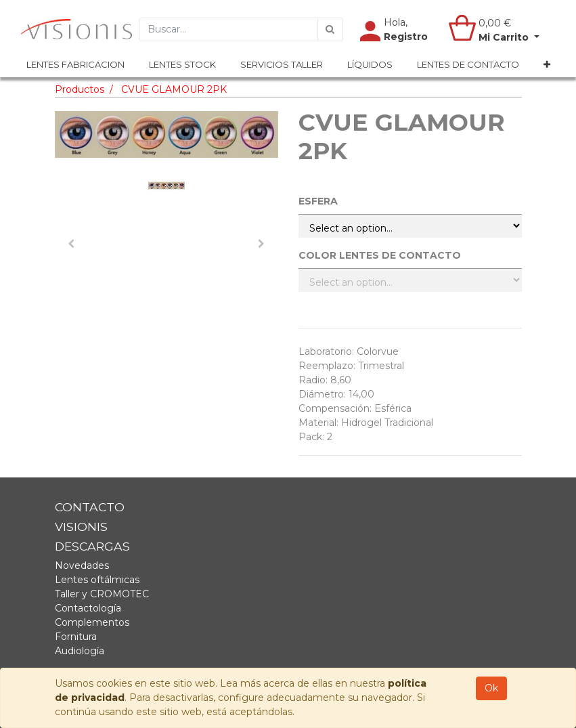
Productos (80, 89)
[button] (547, 65)
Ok (491, 688)
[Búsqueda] (330, 29)
